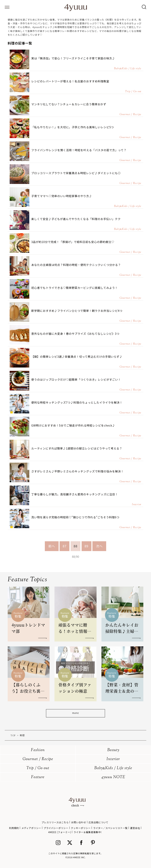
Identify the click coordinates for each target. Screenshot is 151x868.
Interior (113, 759)
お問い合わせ (79, 822)
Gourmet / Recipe (38, 759)
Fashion (38, 750)
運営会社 (135, 828)
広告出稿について (98, 822)
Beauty (113, 750)
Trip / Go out (38, 768)
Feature (38, 777)
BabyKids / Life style (113, 768)
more (75, 713)
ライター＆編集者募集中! (88, 832)
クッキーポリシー (81, 828)
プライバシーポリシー (56, 828)
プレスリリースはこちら (55, 822)
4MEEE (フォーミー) (60, 832)
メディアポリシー (31, 828)
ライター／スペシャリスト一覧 (110, 828)
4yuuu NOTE (113, 777)
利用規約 (14, 828)
